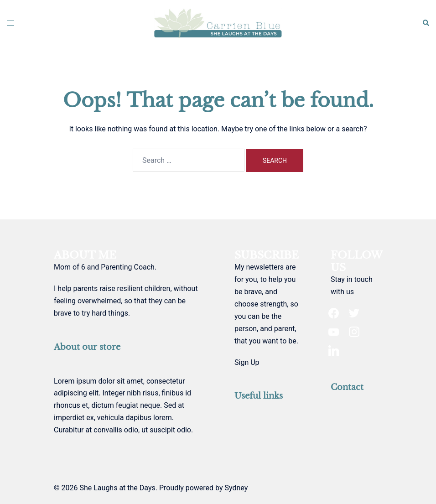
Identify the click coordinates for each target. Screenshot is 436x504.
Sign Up (247, 362)
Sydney (236, 488)
